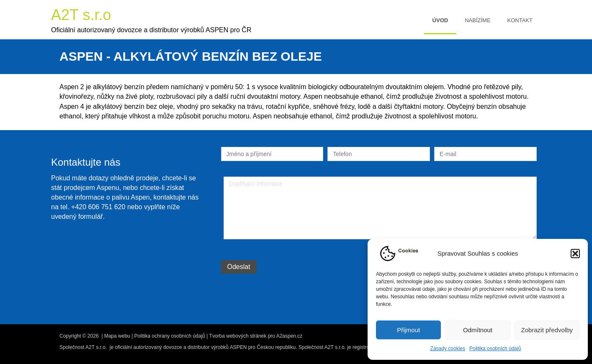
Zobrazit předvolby (547, 330)
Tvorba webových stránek (238, 336)
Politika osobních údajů (495, 349)
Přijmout (408, 330)
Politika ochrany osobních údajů (170, 336)
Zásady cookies (448, 349)
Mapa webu (117, 336)
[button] (575, 254)
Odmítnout (478, 330)
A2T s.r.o (81, 15)
